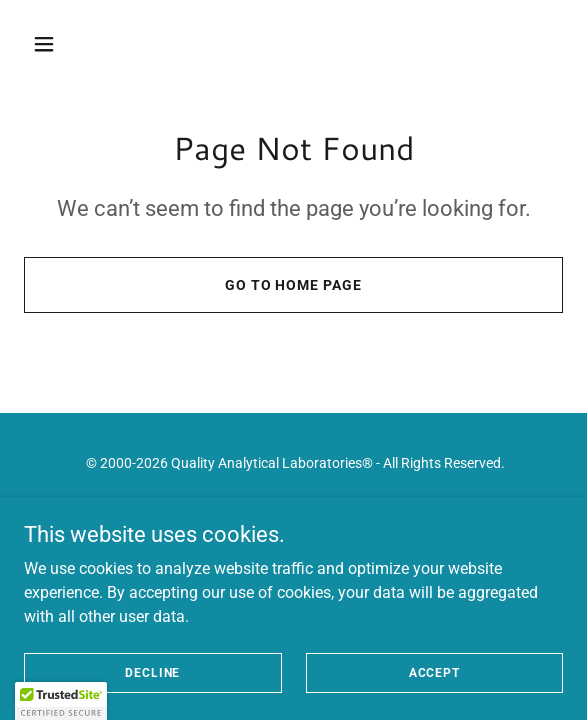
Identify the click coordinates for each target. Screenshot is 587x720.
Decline (152, 672)
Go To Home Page (294, 285)
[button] (86, 44)
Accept (434, 672)
